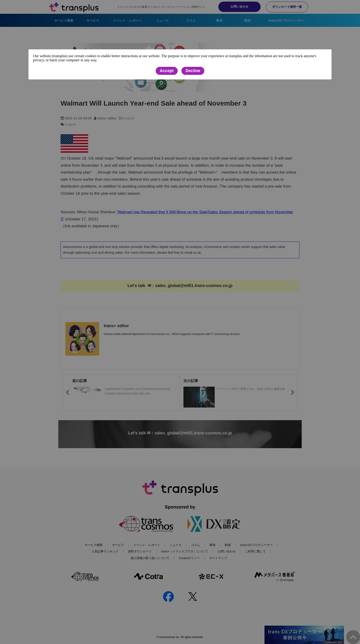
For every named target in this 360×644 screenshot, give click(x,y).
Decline (193, 71)
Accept (167, 71)
